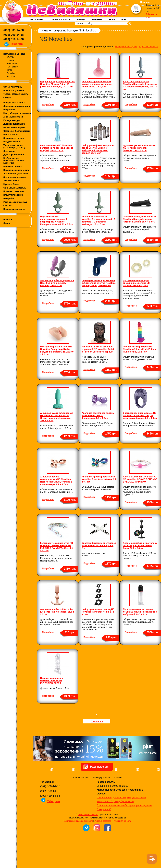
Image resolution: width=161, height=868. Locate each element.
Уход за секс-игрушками (15, 202)
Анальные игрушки (13, 117)
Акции (112, 19)
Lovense (11, 60)
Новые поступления (14, 90)
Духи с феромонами (14, 155)
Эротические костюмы (15, 177)
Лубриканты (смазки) (14, 124)
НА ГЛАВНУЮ (37, 19)
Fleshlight (11, 73)
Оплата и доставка (60, 19)
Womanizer (12, 64)
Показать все (97, 721)
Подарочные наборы (14, 103)
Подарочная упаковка (14, 209)
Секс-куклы (9, 151)
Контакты (97, 19)
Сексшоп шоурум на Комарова (114, 816)
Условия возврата (103, 839)
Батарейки (9, 198)
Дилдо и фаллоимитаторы (17, 106)
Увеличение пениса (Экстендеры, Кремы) (14, 146)
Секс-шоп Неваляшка (88, 833)
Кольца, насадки (12, 120)
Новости (8, 220)
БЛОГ (124, 19)
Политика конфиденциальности (78, 839)
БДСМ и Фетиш (11, 135)
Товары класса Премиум (16, 94)
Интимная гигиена (13, 167)
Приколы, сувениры (14, 191)
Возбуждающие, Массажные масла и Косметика (14, 161)
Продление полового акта (16, 170)
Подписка (145, 2)
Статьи (7, 223)
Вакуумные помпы (13, 142)
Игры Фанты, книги (13, 195)
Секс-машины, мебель (15, 188)
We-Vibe (11, 57)
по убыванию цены (148, 47)
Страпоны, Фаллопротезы (17, 131)
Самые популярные (13, 87)
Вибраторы (9, 110)
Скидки (7, 98)
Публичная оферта (122, 839)
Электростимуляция (14, 138)
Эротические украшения (16, 174)
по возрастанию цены (126, 47)
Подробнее (48, 104)
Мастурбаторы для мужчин (17, 113)
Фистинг (8, 206)
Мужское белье (11, 184)
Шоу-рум (81, 19)
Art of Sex (11, 76)
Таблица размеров (102, 796)
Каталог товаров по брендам (60, 31)
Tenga (10, 70)
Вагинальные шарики (14, 127)
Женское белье (11, 181)
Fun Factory (12, 67)
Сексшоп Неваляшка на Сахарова (116, 823)
